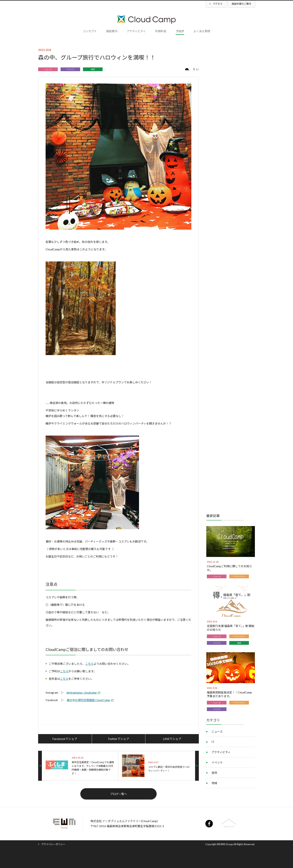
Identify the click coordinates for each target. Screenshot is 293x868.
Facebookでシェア (65, 739)
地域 (214, 783)
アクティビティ (239, 576)
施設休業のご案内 (241, 4)
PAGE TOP (229, 827)
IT (213, 742)
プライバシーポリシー (53, 844)
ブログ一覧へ (118, 794)
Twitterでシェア (118, 739)
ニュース (48, 69)
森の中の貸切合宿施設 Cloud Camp (88, 700)
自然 (93, 69)
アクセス (218, 4)
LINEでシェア (172, 739)
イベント (70, 69)
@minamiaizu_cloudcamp (82, 693)
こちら (89, 664)
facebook (209, 824)
